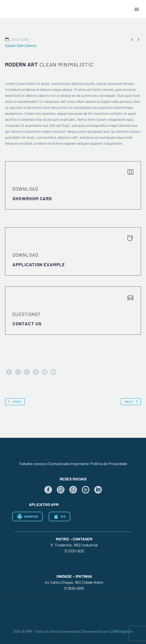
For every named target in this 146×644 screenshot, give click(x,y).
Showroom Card (32, 198)
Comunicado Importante (69, 464)
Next (132, 402)
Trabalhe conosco (33, 464)
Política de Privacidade (109, 464)
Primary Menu (137, 9)
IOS (59, 516)
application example (39, 264)
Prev (14, 402)
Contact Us (27, 324)
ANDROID (27, 516)
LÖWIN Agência (121, 631)
